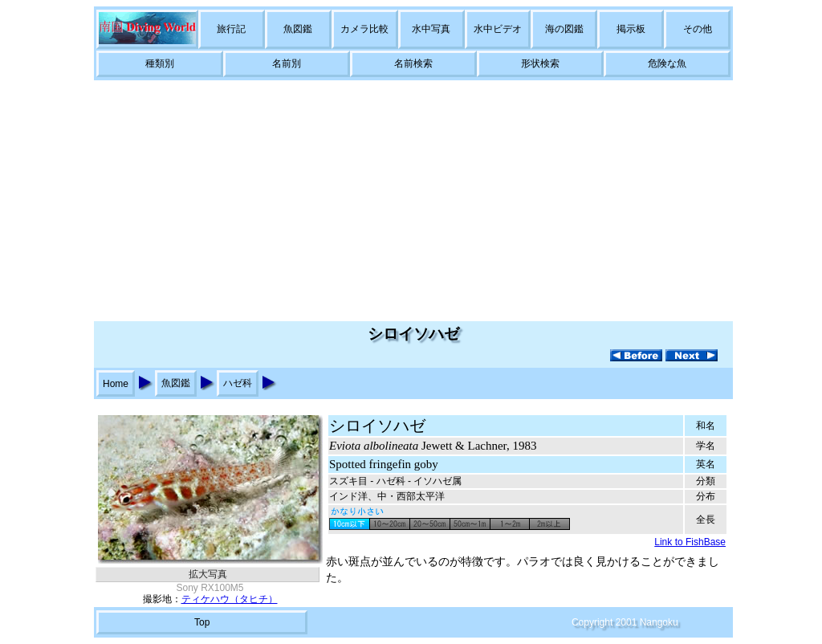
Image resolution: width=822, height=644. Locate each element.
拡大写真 (208, 574)
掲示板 (631, 29)
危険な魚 (667, 63)
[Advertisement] (411, 201)
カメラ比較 (364, 29)
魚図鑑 (298, 29)
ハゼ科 (238, 383)
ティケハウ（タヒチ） (230, 599)
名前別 (287, 63)
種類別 (160, 63)
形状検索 (540, 63)
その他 (698, 29)
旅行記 (231, 29)
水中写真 (431, 29)
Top (202, 622)
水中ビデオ (498, 29)
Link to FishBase (690, 542)
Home (116, 384)
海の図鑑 (564, 29)
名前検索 (413, 63)
